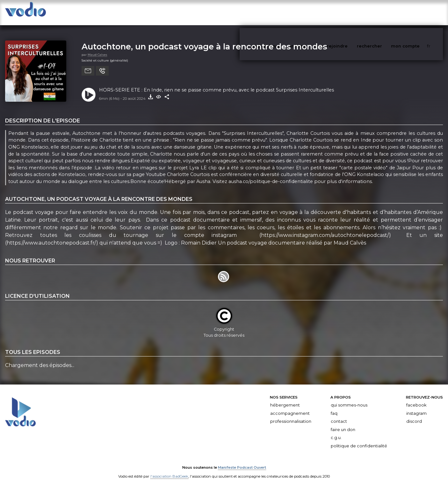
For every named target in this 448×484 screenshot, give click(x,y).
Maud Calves (97, 48)
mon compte (416, 12)
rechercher (381, 12)
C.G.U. (336, 431)
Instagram (416, 407)
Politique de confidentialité (359, 440)
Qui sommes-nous (349, 399)
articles (312, 12)
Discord (414, 415)
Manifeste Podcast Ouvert (242, 461)
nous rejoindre (344, 12)
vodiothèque (281, 12)
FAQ (334, 407)
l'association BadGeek (169, 470)
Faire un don (343, 423)
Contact (339, 415)
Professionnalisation (291, 415)
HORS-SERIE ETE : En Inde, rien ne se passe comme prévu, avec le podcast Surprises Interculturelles (217, 84)
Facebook (416, 399)
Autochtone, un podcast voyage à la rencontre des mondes (204, 40)
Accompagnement (290, 407)
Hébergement (285, 399)
